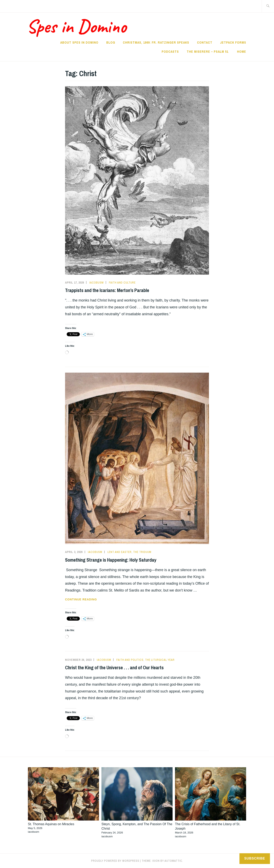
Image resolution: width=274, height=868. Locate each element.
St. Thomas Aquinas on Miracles (51, 824)
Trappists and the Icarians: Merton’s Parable (107, 290)
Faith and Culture (122, 283)
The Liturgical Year (160, 660)
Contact (205, 42)
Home (242, 51)
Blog (111, 42)
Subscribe (255, 858)
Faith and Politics (130, 660)
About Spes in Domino (79, 42)
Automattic (173, 861)
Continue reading (91, 599)
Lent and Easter (120, 552)
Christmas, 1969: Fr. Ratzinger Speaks (156, 42)
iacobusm (96, 283)
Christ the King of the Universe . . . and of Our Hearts (114, 667)
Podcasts (170, 51)
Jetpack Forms (233, 42)
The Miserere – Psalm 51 (208, 51)
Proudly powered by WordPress (115, 861)
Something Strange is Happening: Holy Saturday (111, 560)
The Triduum (142, 552)
